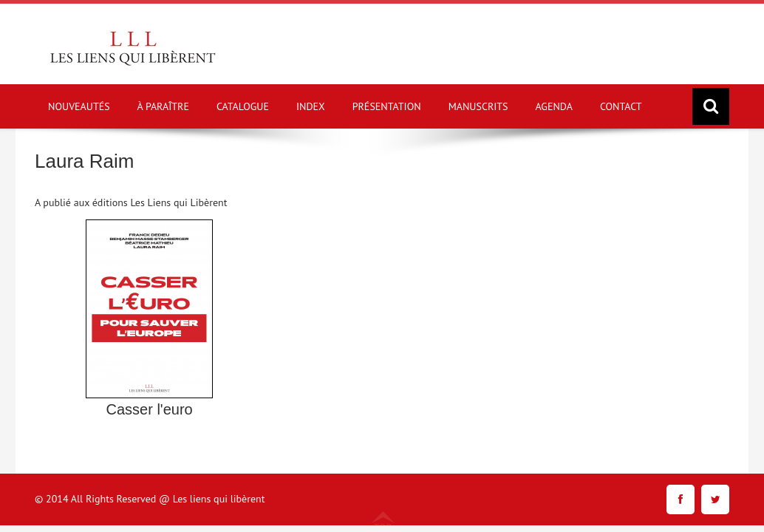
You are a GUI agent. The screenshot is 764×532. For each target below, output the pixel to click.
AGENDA (554, 106)
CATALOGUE (243, 106)
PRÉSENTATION (387, 106)
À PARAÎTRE (163, 106)
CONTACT (621, 106)
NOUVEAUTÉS (79, 106)
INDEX (311, 106)
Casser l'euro (149, 409)
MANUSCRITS (478, 106)
